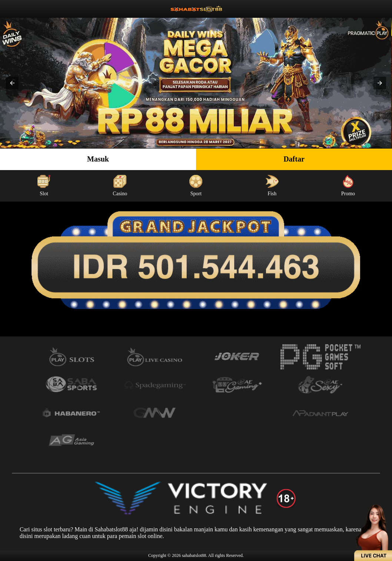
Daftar (294, 159)
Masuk (98, 159)
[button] (12, 83)
